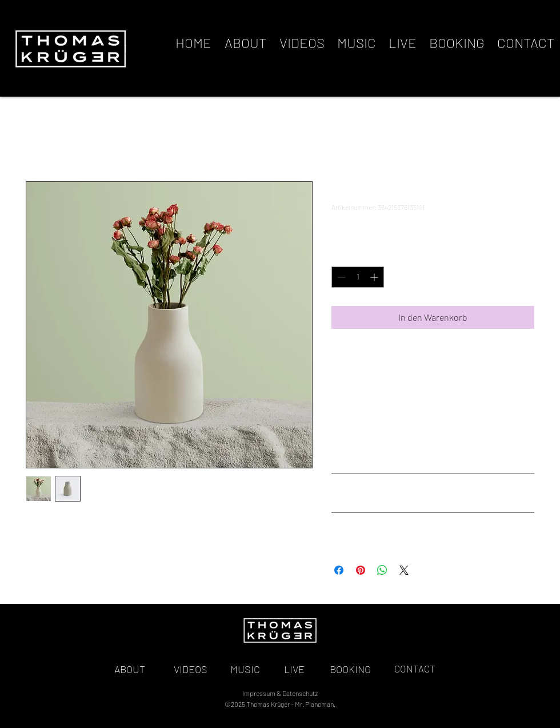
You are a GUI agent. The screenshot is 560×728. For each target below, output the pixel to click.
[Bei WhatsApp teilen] (382, 570)
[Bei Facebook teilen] (339, 570)
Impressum (259, 693)
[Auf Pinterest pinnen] (361, 570)
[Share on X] (404, 570)
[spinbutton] (358, 277)
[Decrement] (340, 277)
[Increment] (375, 277)
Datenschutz (300, 693)
